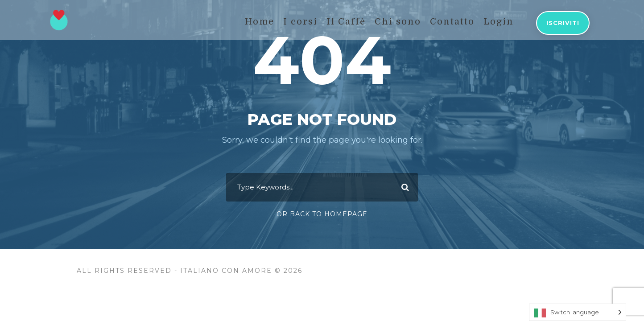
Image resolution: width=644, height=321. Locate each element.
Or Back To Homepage (322, 214)
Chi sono (398, 22)
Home (260, 22)
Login (499, 22)
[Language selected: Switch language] (578, 312)
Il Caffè (346, 22)
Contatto (452, 22)
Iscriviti (563, 23)
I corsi (300, 22)
